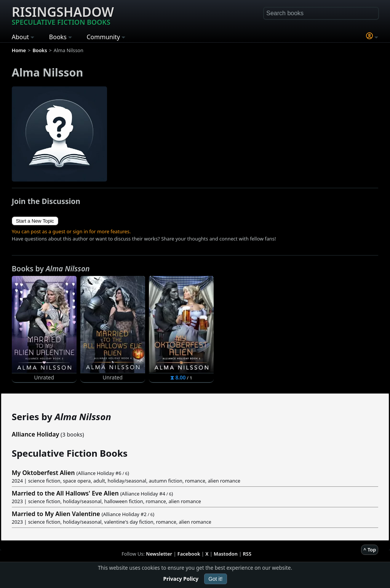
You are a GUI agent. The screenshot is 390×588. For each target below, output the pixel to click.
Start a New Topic (35, 221)
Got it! (215, 579)
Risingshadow (63, 15)
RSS (247, 554)
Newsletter (159, 554)
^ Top (370, 550)
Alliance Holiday (36, 434)
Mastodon (226, 554)
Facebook (189, 554)
